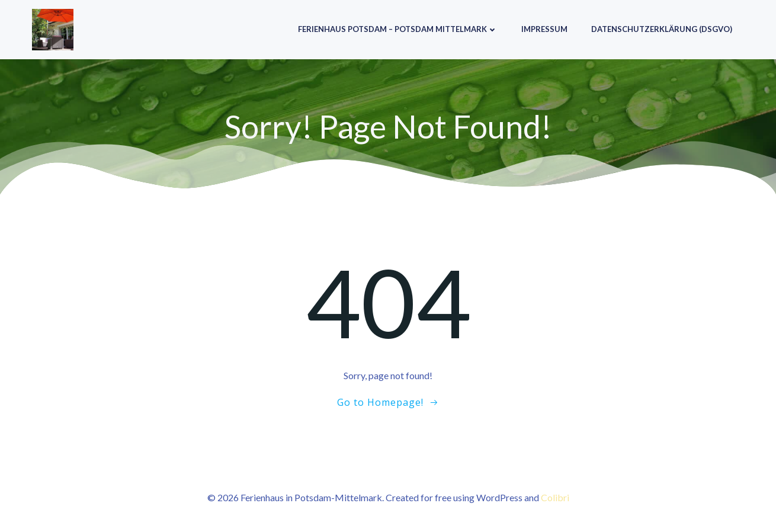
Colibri (555, 497)
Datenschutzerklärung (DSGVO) (662, 29)
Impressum (544, 29)
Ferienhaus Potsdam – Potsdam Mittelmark (398, 29)
